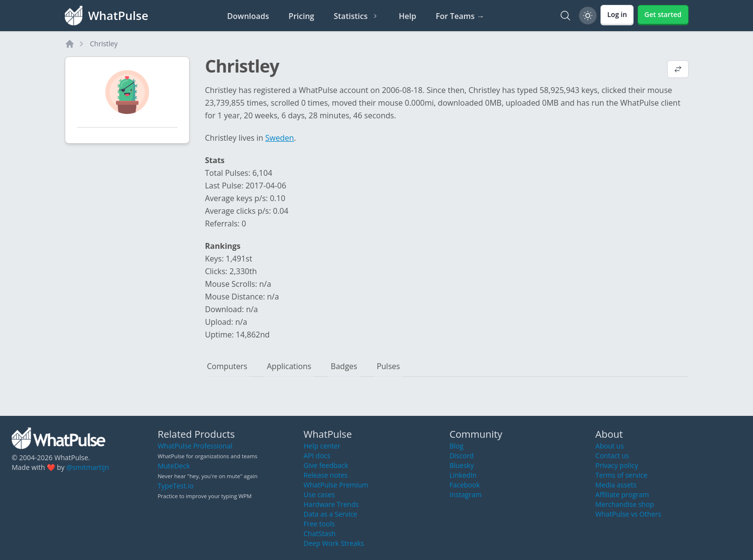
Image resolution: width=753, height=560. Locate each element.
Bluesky (462, 465)
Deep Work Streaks (334, 543)
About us (610, 446)
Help (407, 16)
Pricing (301, 16)
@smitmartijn (88, 467)
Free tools (319, 524)
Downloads (248, 16)
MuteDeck (174, 466)
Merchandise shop (625, 504)
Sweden (280, 138)
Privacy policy (617, 465)
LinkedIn (463, 475)
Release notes (326, 475)
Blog (456, 446)
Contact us (612, 456)
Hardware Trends (331, 504)
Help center (322, 446)
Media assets (616, 485)
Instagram (465, 495)
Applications (289, 366)
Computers (227, 366)
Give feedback (326, 465)
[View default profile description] (678, 70)
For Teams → (460, 16)
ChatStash (320, 533)
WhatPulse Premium (336, 485)
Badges (344, 366)
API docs (317, 456)
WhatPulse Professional (195, 446)
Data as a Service (330, 514)
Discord (462, 456)
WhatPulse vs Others (628, 514)
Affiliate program (622, 495)
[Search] (565, 16)
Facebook (464, 485)
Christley (104, 44)
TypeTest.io (175, 486)
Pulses (388, 366)
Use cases (319, 495)
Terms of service (622, 475)
